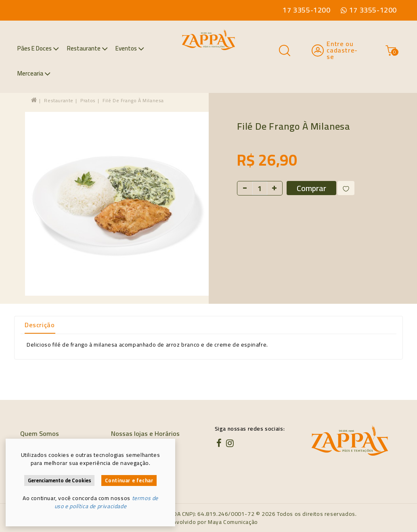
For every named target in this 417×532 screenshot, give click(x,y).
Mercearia (34, 73)
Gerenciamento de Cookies (60, 480)
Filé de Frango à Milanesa (133, 100)
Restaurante (87, 48)
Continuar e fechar (129, 480)
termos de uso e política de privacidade (106, 502)
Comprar (311, 188)
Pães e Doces (38, 48)
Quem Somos (40, 433)
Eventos (130, 48)
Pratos (88, 100)
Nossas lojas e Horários (145, 433)
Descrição (40, 325)
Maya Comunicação (233, 522)
